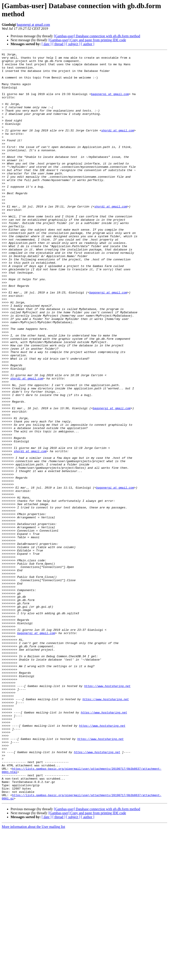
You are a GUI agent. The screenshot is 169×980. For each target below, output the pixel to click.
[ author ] (88, 44)
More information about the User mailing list (33, 976)
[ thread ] (59, 44)
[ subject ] (73, 44)
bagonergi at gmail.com (33, 25)
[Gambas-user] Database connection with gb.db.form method (97, 36)
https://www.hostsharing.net (107, 813)
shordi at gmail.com (118, 146)
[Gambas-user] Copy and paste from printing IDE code (87, 40)
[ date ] (47, 44)
